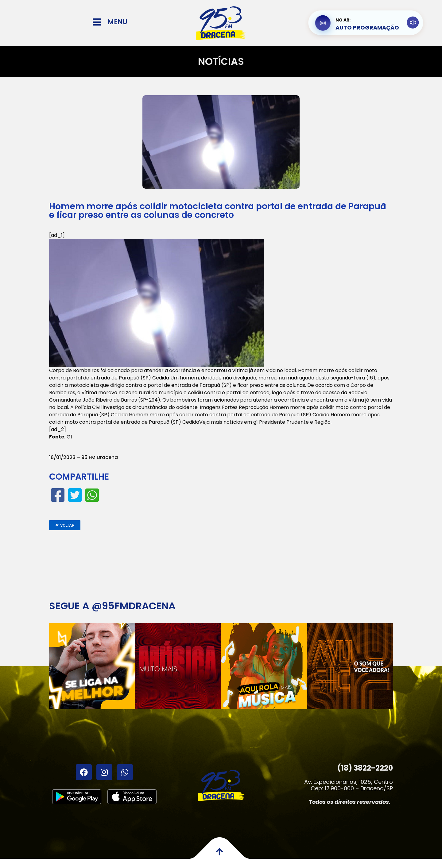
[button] (65, 525)
